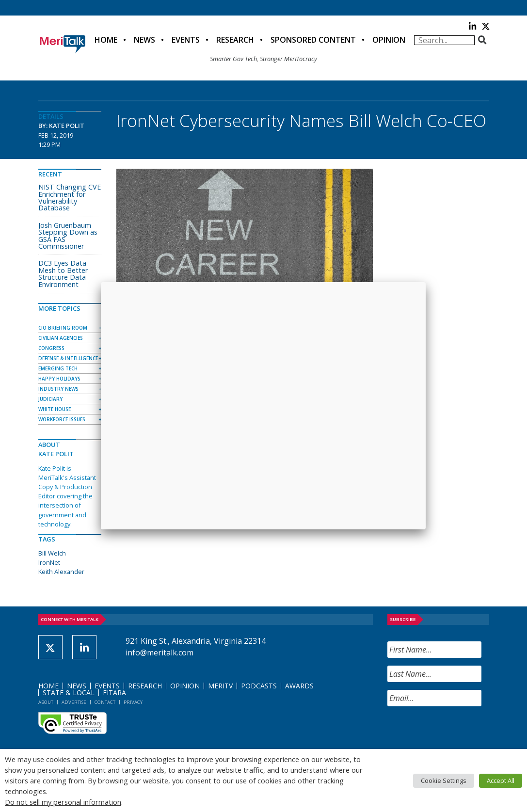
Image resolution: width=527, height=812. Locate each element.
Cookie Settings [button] (444, 780)
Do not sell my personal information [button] (63, 802)
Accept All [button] (501, 780)
